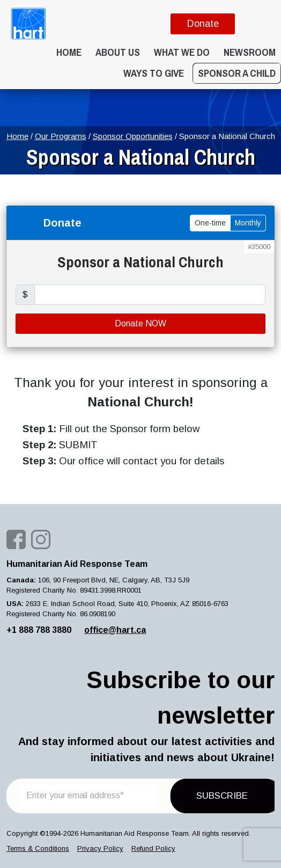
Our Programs (61, 136)
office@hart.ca (115, 630)
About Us (118, 52)
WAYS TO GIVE (154, 73)
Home (69, 52)
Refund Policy (153, 848)
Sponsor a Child (237, 73)
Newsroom (250, 52)
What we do (182, 52)
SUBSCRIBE (222, 796)
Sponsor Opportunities (133, 136)
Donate (203, 24)
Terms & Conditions (38, 848)
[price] (150, 295)
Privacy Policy (100, 848)
